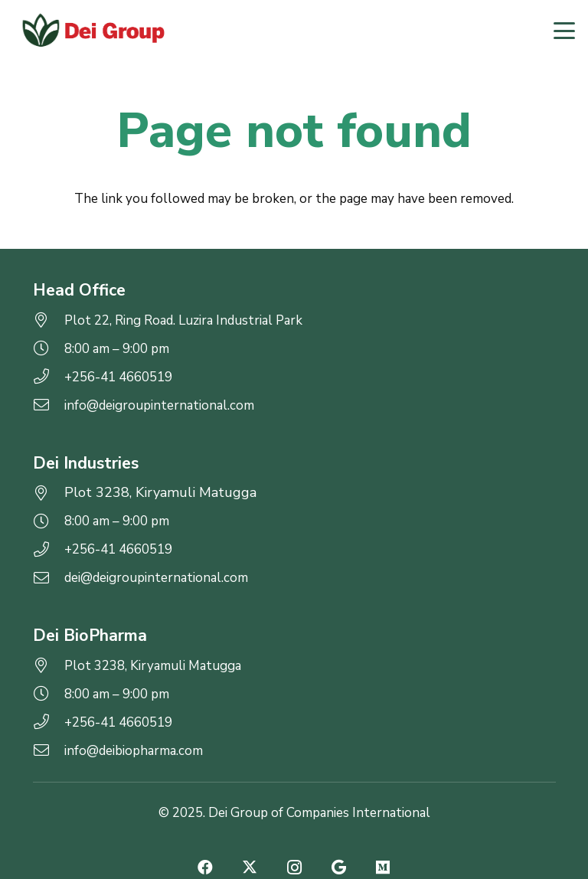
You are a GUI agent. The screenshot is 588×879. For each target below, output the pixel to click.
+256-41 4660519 (118, 377)
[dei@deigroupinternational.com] (49, 578)
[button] (564, 31)
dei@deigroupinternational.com (156, 578)
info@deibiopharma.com (134, 751)
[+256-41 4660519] (49, 377)
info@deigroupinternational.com (159, 405)
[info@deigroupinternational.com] (49, 405)
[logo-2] (92, 31)
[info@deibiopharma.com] (49, 750)
